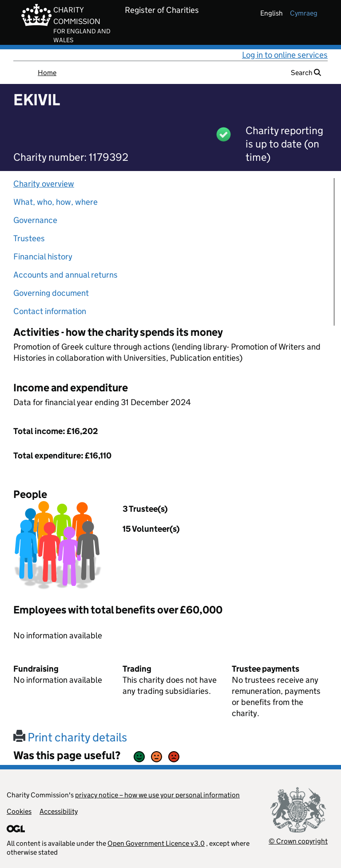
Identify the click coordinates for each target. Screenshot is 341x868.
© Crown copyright (298, 841)
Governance (35, 220)
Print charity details (70, 737)
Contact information (50, 311)
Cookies (19, 811)
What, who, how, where (56, 202)
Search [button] (306, 73)
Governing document (51, 293)
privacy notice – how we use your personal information (157, 795)
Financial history (43, 257)
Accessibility (59, 811)
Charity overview (44, 184)
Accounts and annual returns (65, 275)
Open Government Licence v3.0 (156, 843)
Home (47, 73)
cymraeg (304, 13)
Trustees (29, 238)
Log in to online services (285, 55)
